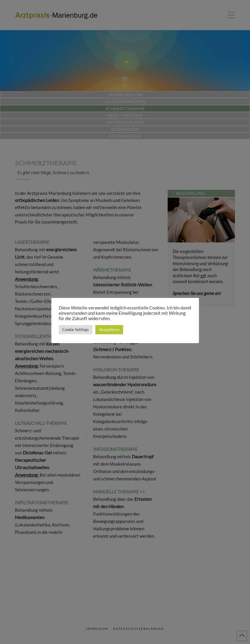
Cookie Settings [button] (76, 330)
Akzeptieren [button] (109, 330)
